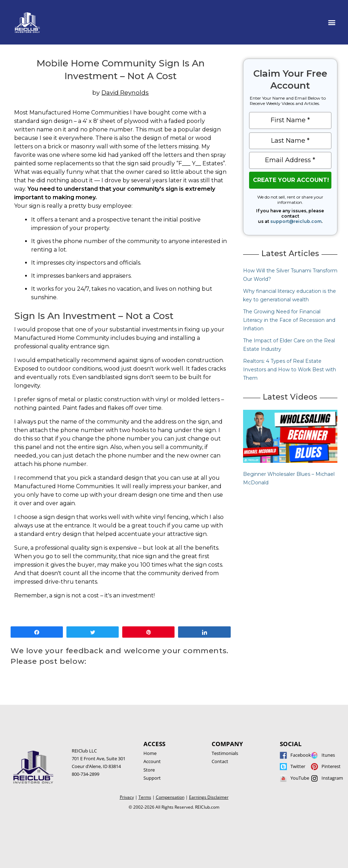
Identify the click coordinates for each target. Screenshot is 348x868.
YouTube (300, 778)
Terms (145, 797)
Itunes (328, 755)
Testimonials (225, 753)
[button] (332, 22)
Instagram (332, 778)
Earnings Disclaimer (209, 797)
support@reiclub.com (296, 221)
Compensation (170, 797)
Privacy (127, 797)
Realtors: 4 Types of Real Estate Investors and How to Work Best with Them (290, 370)
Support (152, 778)
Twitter (298, 766)
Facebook (301, 755)
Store (149, 770)
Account (152, 761)
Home (150, 753)
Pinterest (331, 766)
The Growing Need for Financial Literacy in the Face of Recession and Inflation (289, 320)
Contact (220, 761)
